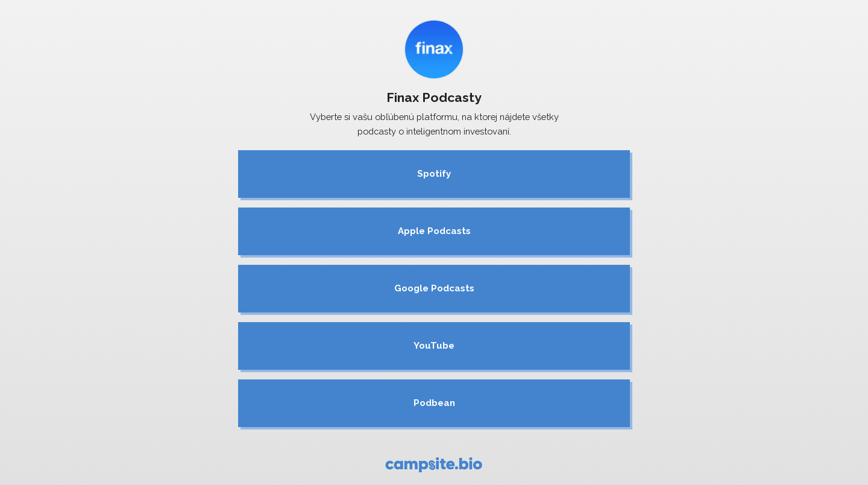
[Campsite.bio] (434, 465)
